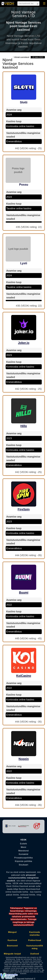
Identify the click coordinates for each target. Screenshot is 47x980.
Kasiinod (12, 940)
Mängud (12, 932)
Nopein (24, 759)
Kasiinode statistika (35, 934)
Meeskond (24, 851)
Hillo (24, 426)
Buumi (24, 592)
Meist (23, 847)
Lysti (24, 263)
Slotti (24, 102)
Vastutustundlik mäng (35, 947)
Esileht (23, 844)
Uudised (35, 954)
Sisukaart (24, 865)
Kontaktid (24, 854)
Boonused (12, 946)
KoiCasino (24, 676)
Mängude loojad (12, 954)
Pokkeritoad (35, 940)
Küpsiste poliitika (23, 861)
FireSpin (24, 509)
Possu (24, 185)
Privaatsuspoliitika (23, 858)
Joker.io (24, 343)
